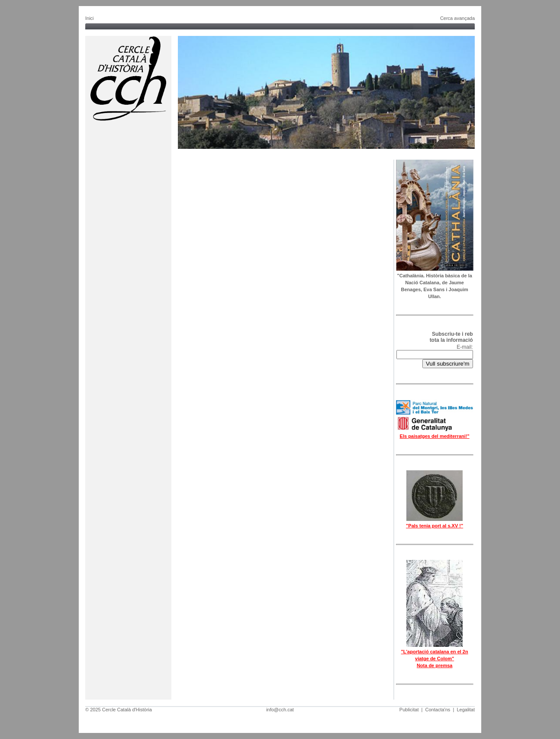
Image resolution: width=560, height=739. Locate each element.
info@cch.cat (280, 710)
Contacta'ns (438, 710)
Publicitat (409, 710)
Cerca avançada (457, 18)
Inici (90, 18)
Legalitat (466, 710)
